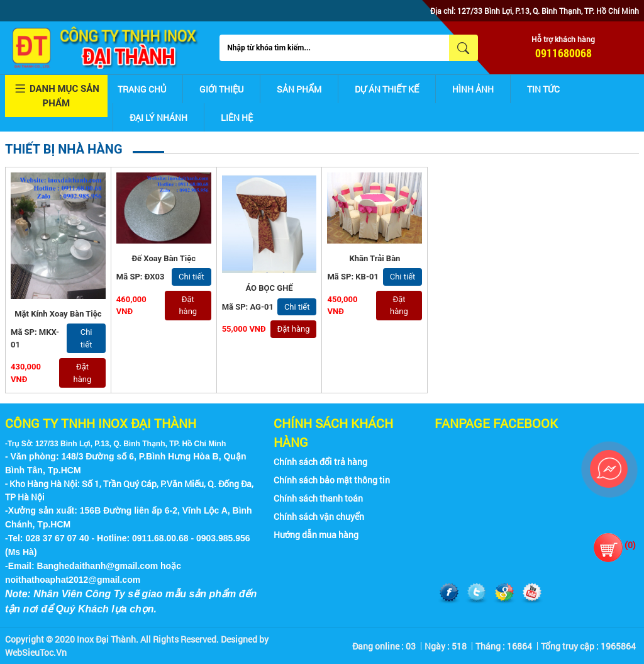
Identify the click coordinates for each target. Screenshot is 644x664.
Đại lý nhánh (158, 117)
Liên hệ (237, 117)
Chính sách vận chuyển (319, 516)
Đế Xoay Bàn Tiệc (164, 258)
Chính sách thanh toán (318, 498)
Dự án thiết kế (387, 89)
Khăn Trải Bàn (375, 258)
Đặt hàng (83, 373)
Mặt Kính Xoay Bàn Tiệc (58, 314)
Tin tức (543, 89)
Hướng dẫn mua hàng (316, 535)
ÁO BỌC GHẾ (269, 288)
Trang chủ (142, 89)
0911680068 (563, 53)
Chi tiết (86, 338)
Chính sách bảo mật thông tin (332, 480)
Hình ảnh (473, 89)
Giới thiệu (221, 89)
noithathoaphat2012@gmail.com (73, 580)
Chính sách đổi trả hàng (320, 462)
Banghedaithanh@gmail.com (98, 566)
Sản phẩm (299, 89)
